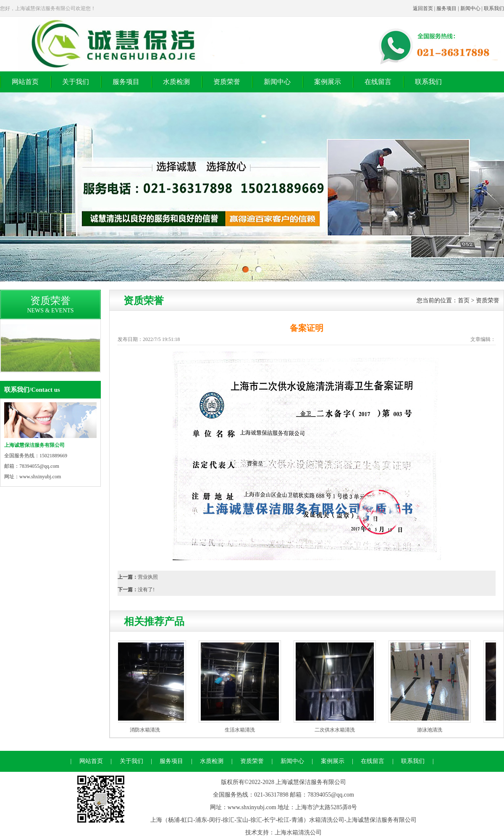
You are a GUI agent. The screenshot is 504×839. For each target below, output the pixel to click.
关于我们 (76, 82)
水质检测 (176, 82)
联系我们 (494, 8)
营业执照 (148, 577)
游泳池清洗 (432, 730)
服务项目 (446, 8)
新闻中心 (470, 8)
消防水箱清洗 (147, 730)
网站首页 (25, 82)
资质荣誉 (227, 82)
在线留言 (378, 82)
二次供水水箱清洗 (337, 730)
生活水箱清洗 (242, 730)
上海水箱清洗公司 (298, 832)
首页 (464, 300)
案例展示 (328, 82)
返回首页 (423, 8)
